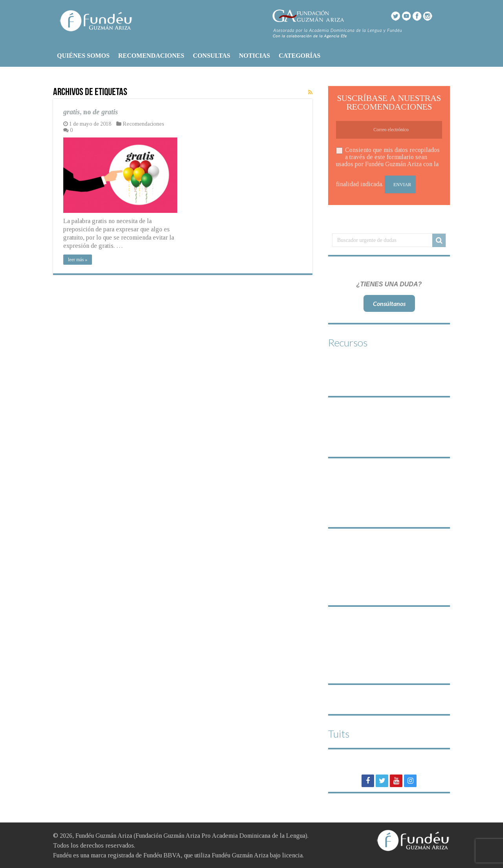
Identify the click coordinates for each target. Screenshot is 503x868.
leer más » (78, 260)
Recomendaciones (143, 124)
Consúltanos (389, 303)
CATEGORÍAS (299, 56)
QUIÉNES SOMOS (83, 56)
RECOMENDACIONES (151, 56)
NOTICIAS (254, 56)
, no (91, 112)
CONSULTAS (212, 56)
